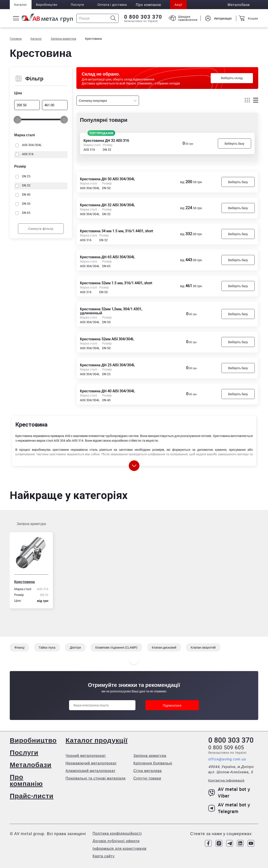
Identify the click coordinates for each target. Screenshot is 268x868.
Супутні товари (147, 778)
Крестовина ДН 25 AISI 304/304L (107, 365)
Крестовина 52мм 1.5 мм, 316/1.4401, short (116, 283)
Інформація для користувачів (120, 848)
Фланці (19, 647)
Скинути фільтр (41, 229)
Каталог (21, 5)
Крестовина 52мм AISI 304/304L (107, 339)
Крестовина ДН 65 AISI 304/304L (107, 257)
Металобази (31, 765)
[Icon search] (113, 18)
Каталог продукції (96, 740)
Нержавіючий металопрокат (91, 763)
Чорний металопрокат (86, 756)
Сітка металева (148, 771)
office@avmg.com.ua (227, 759)
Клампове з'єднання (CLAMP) (116, 647)
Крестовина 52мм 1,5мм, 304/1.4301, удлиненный (111, 311)
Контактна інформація (226, 780)
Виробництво (47, 5)
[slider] (17, 120)
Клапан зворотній (203, 647)
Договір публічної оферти (116, 841)
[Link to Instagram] (219, 843)
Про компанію (26, 780)
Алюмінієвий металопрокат (90, 771)
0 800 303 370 (143, 17)
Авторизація (223, 18)
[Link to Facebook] (208, 843)
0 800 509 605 (226, 747)
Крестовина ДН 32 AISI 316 (106, 140)
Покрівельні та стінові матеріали (96, 778)
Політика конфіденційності (117, 833)
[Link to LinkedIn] (240, 843)
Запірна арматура (31, 524)
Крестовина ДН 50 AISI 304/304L (107, 179)
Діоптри (75, 647)
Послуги (77, 5)
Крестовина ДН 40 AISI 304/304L (107, 391)
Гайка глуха (47, 647)
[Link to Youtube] (251, 843)
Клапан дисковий (164, 647)
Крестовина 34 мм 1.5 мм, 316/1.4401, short (116, 231)
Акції (178, 5)
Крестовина (25, 582)
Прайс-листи (32, 796)
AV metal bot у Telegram (229, 808)
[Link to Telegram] (230, 843)
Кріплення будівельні (153, 763)
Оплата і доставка (112, 5)
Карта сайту (104, 856)
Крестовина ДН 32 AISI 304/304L (107, 205)
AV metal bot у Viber (229, 793)
